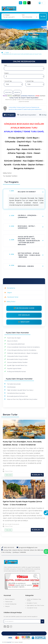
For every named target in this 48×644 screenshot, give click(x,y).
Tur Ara (43, 16)
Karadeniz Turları (32, 603)
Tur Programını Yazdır (25, 308)
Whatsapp (24, 322)
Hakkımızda (9, 601)
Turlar (7, 53)
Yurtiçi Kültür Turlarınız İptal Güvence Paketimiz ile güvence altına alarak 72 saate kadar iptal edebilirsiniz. (25, 108)
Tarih (23, 15)
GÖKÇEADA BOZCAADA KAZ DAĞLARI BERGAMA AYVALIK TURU (22, 54)
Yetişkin (6, 73)
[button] (26, 192)
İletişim (7, 606)
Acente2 (9, 642)
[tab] (9, 115)
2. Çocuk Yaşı (29, 81)
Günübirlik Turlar (32, 608)
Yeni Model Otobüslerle (12, 524)
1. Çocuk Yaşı (8, 81)
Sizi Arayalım (24, 315)
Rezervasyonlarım (24, 634)
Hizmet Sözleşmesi (11, 604)
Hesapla (17, 92)
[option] (23, 35)
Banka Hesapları (10, 599)
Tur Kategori (6, 15)
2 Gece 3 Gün (8, 471)
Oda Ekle (8, 92)
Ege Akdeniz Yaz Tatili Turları (35, 605)
